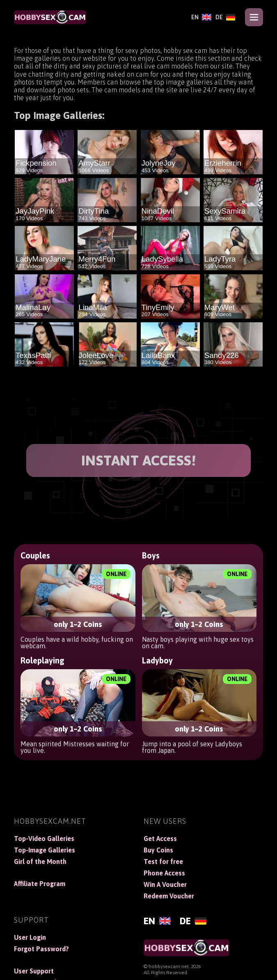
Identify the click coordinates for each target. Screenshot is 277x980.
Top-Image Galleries (45, 850)
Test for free (163, 861)
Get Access (160, 839)
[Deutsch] (225, 17)
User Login (30, 937)
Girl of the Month (40, 861)
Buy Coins (158, 850)
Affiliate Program (40, 884)
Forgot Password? (41, 949)
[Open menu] (254, 17)
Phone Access (164, 873)
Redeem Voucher (169, 896)
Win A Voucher (165, 884)
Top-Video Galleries (44, 839)
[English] (201, 17)
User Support (34, 971)
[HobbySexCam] (50, 17)
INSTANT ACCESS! (139, 460)
